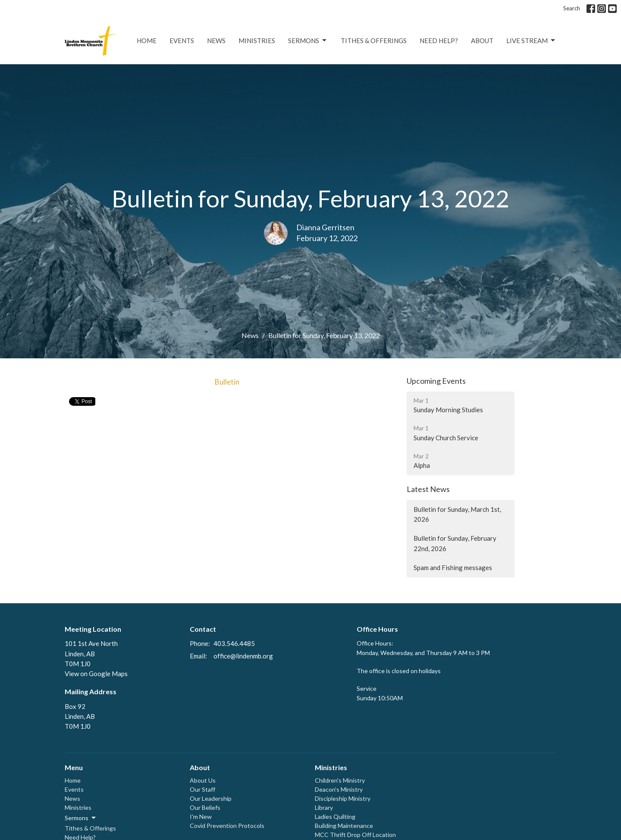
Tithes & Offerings (374, 41)
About (482, 41)
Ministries (257, 41)
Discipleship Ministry (343, 798)
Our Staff (202, 789)
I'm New (201, 816)
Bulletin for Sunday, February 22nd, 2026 (455, 543)
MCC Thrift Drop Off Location (355, 835)
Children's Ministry (340, 780)
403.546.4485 (234, 643)
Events (182, 41)
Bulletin (227, 382)
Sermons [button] (81, 818)
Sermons (308, 41)
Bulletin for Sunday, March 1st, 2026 (457, 514)
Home (147, 41)
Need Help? (439, 41)
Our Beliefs (205, 807)
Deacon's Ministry (339, 789)
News (216, 41)
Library (324, 807)
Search (572, 8)
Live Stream (531, 41)
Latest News (428, 489)
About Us (203, 780)
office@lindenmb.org (243, 656)
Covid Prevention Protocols (227, 826)
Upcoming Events (436, 381)
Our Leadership (211, 798)
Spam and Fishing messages (453, 567)
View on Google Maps (96, 674)
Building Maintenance (344, 826)
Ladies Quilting (335, 816)
